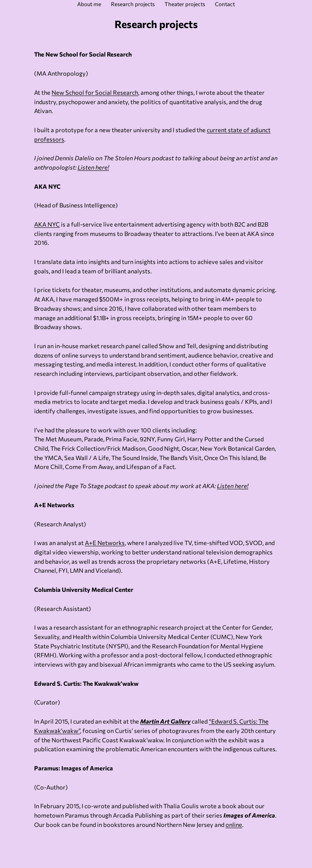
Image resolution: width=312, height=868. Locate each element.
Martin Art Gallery (165, 721)
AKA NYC (47, 224)
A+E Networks (105, 543)
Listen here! (93, 167)
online (234, 824)
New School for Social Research (95, 92)
